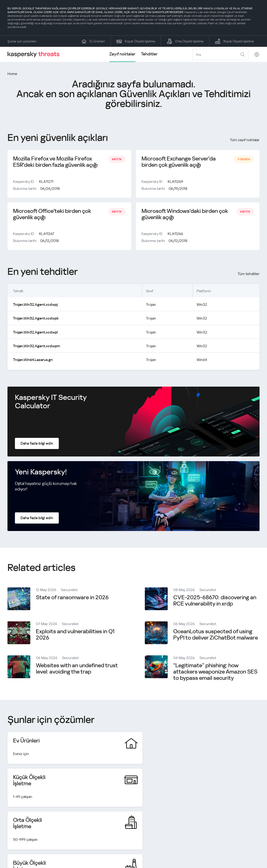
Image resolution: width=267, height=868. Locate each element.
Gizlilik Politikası (227, 848)
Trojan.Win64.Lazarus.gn (33, 360)
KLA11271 (46, 182)
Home (12, 74)
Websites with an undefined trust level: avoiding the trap (77, 669)
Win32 (202, 305)
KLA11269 (175, 182)
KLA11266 (175, 234)
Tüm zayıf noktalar (245, 140)
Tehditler (149, 54)
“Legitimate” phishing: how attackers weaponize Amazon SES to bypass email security (215, 672)
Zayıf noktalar (122, 54)
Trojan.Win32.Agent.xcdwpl (35, 333)
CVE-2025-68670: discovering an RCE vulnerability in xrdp (215, 601)
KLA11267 (47, 234)
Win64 (202, 360)
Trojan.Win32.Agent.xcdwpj (35, 305)
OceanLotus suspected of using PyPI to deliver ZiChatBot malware (216, 635)
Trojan (151, 305)
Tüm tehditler (249, 274)
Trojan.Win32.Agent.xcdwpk (36, 319)
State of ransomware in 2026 (72, 598)
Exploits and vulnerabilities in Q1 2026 (75, 635)
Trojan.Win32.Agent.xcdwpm (36, 346)
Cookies (253, 848)
